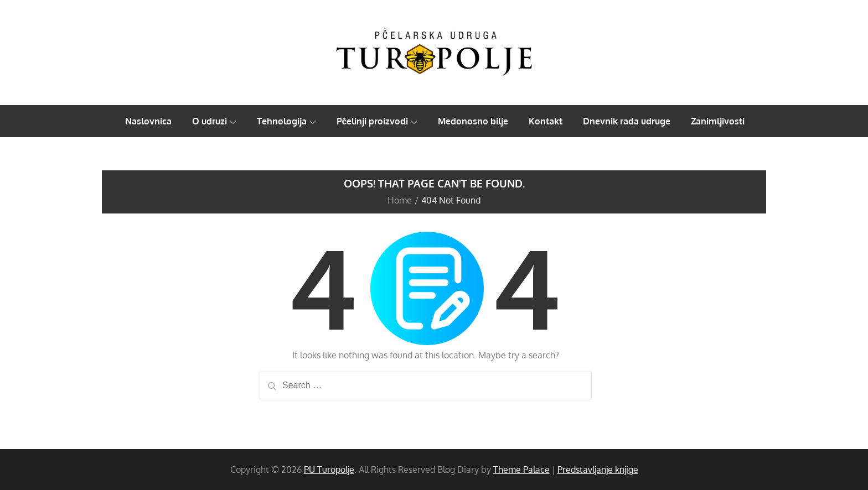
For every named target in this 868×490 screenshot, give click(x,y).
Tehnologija (286, 121)
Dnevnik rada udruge (627, 121)
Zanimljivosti (718, 121)
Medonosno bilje (473, 121)
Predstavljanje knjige (598, 470)
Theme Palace (521, 470)
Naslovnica (148, 121)
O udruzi (214, 121)
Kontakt (546, 121)
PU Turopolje (329, 470)
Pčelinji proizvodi (377, 121)
